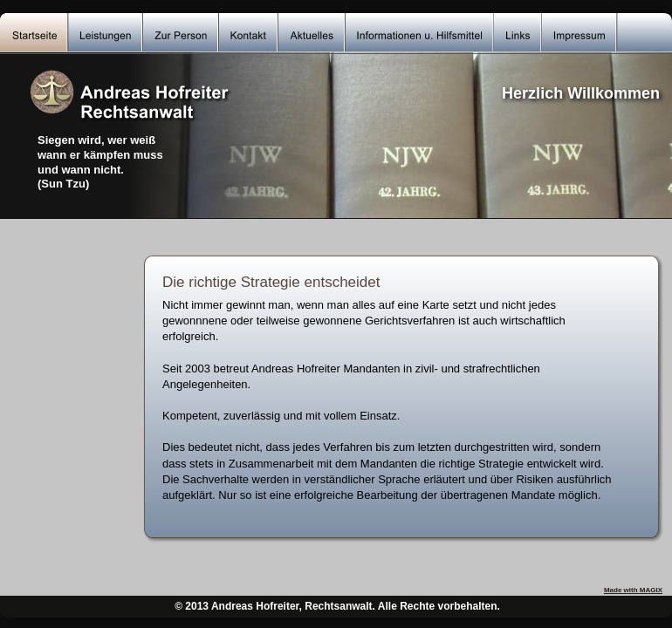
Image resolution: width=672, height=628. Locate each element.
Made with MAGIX (633, 590)
